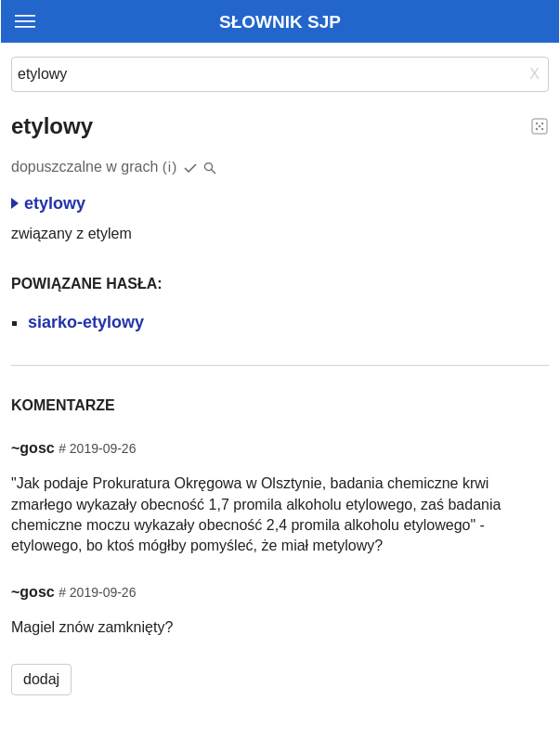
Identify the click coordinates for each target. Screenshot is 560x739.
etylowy (48, 203)
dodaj (41, 679)
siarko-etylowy (86, 322)
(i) (170, 167)
